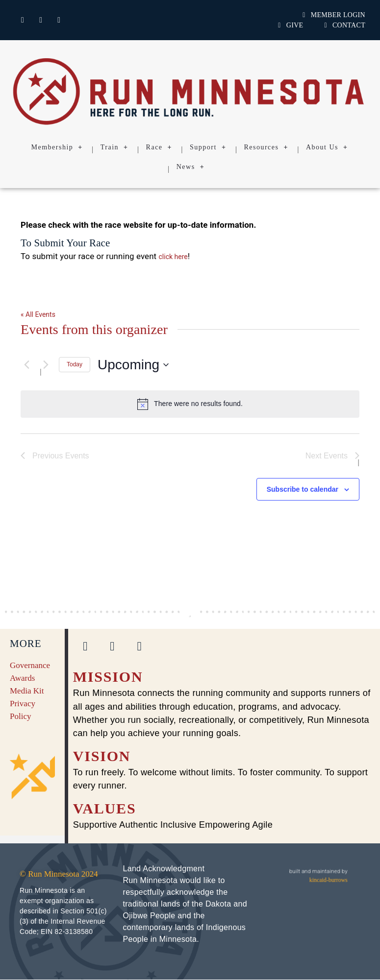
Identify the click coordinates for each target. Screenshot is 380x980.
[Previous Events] (26, 365)
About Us (327, 147)
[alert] (190, 404)
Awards (22, 678)
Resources (266, 147)
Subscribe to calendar (303, 489)
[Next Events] (46, 365)
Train (114, 147)
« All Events (38, 314)
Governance (30, 665)
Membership (57, 147)
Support (208, 147)
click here (173, 257)
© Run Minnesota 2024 (59, 874)
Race (159, 147)
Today (75, 364)
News (190, 167)
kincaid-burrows (329, 880)
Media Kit (27, 691)
